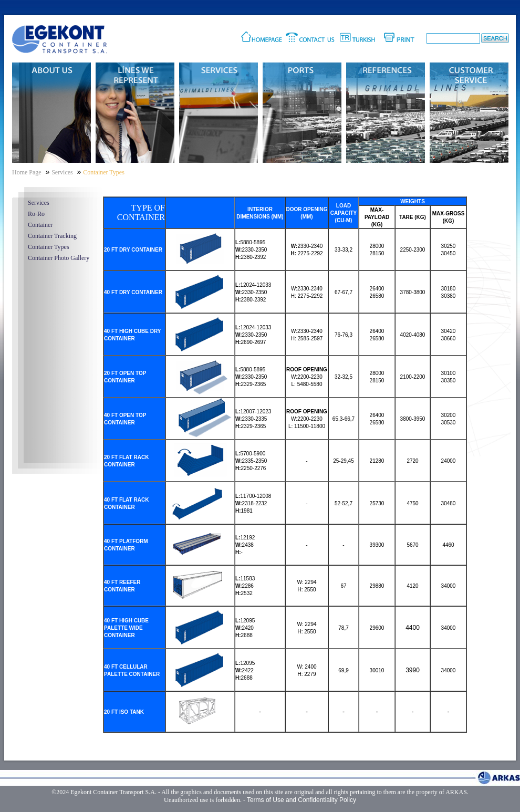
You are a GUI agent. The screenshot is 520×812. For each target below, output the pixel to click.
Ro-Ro (36, 214)
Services (39, 203)
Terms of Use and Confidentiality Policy (301, 800)
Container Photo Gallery (59, 258)
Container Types (49, 247)
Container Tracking (52, 236)
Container (40, 225)
